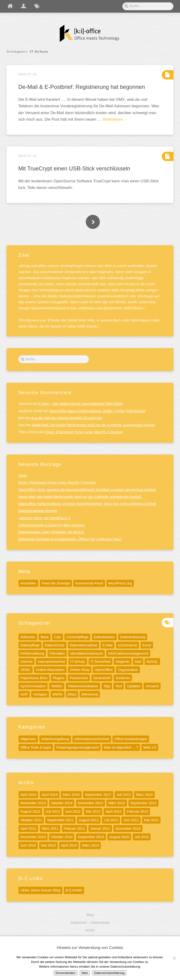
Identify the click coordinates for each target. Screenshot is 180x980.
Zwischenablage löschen (38, 511)
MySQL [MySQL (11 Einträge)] (152, 661)
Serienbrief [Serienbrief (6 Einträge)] (102, 678)
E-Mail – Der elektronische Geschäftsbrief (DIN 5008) (81, 404)
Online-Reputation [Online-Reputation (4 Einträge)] (50, 670)
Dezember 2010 (128, 828)
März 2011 (50, 828)
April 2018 (50, 794)
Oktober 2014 (62, 803)
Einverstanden (66, 973)
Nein (85, 973)
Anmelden (28, 583)
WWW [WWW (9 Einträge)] (58, 694)
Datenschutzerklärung (109, 973)
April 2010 (69, 845)
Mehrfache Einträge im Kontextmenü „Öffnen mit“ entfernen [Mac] (70, 539)
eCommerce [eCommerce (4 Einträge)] (128, 645)
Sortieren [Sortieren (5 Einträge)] (123, 678)
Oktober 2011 (31, 820)
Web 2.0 (150, 747)
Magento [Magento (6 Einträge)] (122, 661)
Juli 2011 (111, 820)
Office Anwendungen (131, 739)
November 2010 (33, 837)
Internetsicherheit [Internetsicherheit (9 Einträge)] (51, 661)
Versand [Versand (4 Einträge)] (152, 686)
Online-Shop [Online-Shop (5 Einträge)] (80, 670)
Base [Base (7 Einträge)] (45, 637)
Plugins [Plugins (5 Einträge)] (59, 678)
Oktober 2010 (62, 837)
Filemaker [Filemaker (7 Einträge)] (57, 653)
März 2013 (117, 803)
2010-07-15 (28, 74)
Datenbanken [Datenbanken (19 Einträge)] (104, 637)
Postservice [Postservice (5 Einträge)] (79, 678)
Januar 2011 (100, 828)
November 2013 (90, 803)
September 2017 (98, 794)
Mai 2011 (151, 820)
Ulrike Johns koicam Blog (40, 890)
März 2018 (71, 794)
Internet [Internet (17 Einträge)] (26, 661)
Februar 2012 (137, 811)
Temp (23, 475)
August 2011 (89, 820)
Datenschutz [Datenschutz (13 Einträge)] (55, 645)
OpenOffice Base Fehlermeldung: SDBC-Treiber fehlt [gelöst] (97, 411)
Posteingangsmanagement (77, 747)
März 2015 (144, 794)
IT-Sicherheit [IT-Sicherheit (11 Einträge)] (100, 661)
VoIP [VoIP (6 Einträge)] (24, 694)
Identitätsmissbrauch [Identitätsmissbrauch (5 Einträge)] (86, 653)
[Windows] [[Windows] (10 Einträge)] (90, 694)
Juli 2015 (124, 794)
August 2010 (119, 837)
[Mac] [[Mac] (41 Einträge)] (72, 694)
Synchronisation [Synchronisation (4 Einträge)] (33, 686)
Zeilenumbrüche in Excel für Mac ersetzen (52, 525)
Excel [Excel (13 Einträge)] (147, 645)
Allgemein (28, 739)
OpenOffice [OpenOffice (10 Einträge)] (104, 670)
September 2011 (60, 820)
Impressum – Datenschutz (90, 922)
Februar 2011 (74, 828)
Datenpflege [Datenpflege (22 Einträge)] (30, 645)
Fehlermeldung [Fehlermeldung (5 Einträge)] (32, 653)
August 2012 (30, 811)
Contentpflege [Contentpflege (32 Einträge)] (77, 637)
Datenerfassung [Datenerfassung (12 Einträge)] (133, 637)
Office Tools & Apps (36, 747)
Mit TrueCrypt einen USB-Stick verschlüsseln (74, 168)
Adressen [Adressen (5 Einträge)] (28, 637)
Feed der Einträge (56, 583)
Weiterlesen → (115, 119)
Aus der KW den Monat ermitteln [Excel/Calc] (67, 418)
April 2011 (28, 828)
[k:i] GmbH (74, 890)
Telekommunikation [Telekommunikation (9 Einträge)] (83, 686)
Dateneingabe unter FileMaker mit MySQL (52, 532)
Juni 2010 (28, 845)
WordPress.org (120, 583)
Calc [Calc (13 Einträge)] (57, 637)
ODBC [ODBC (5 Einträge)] (26, 670)
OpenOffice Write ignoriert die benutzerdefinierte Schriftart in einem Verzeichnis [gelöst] (87, 490)
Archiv (90, 930)
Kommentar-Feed (89, 583)
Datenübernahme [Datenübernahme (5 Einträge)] (84, 645)
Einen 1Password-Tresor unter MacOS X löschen (84, 432)
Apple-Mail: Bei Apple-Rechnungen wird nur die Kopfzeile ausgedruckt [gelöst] (93, 425)
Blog (90, 915)
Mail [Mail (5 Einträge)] (138, 661)
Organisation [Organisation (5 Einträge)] (128, 670)
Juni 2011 (131, 820)
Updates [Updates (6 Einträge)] (134, 686)
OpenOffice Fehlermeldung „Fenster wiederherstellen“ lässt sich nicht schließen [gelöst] (87, 504)
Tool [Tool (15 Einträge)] (119, 686)
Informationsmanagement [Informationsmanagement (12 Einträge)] (128, 653)
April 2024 (28, 794)
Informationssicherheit (92, 739)
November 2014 (33, 803)
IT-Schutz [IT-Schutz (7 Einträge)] (78, 661)
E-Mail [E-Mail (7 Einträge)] (107, 645)
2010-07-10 (28, 156)
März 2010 (90, 845)
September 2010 (91, 837)
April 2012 (113, 811)
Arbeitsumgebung (55, 739)
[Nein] (174, 958)
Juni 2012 (73, 811)
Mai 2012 (93, 811)
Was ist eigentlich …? (121, 747)
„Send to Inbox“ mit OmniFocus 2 (44, 518)
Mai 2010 (48, 845)
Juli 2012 (53, 811)
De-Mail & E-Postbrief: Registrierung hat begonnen (82, 87)
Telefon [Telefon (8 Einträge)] (57, 686)
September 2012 (143, 803)
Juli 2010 (142, 837)
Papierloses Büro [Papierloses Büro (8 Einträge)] (34, 678)
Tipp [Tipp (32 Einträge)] (107, 686)
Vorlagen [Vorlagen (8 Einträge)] (40, 694)
